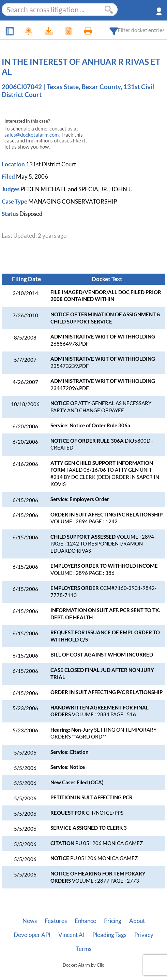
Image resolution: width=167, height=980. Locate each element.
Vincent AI (71, 935)
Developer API (32, 935)
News (30, 921)
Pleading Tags (109, 935)
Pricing (113, 921)
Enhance (85, 921)
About (137, 921)
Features (56, 921)
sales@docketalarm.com (32, 135)
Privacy (144, 935)
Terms (84, 949)
